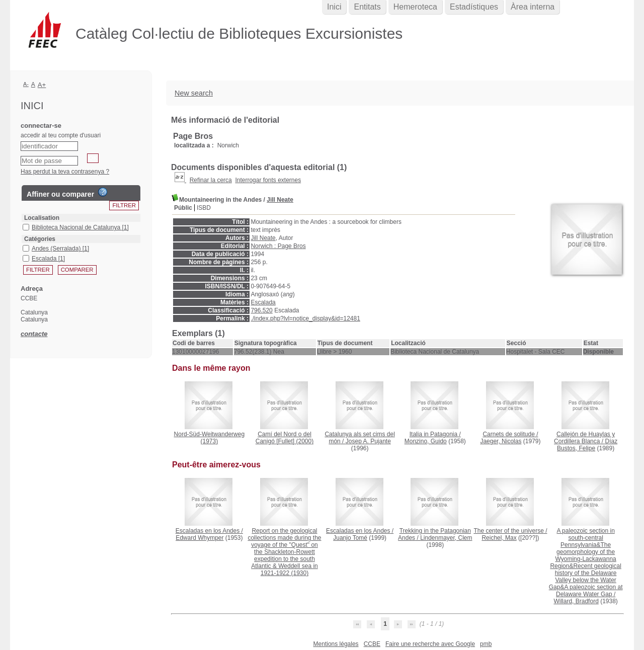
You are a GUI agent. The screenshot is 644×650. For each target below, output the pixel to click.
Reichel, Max (499, 538)
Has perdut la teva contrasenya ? (65, 172)
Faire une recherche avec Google (430, 644)
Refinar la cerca (211, 180)
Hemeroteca (415, 7)
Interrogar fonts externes (268, 180)
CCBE (372, 644)
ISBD (204, 208)
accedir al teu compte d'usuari (61, 135)
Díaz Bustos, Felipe (587, 445)
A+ (42, 85)
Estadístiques (474, 7)
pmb (486, 644)
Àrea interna (533, 7)
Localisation (42, 218)
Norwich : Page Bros (278, 246)
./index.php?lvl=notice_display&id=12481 (305, 318)
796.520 (261, 310)
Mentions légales (336, 644)
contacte (34, 334)
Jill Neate (280, 200)
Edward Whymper (199, 538)
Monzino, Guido (426, 441)
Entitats (367, 7)
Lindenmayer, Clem (446, 538)
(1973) (210, 438)
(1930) (284, 552)
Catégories (40, 239)
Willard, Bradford (576, 601)
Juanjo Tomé (350, 538)
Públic (183, 208)
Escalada (263, 302)
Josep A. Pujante (368, 441)
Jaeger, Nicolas (501, 441)
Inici (334, 7)
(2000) (285, 438)
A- (26, 84)
